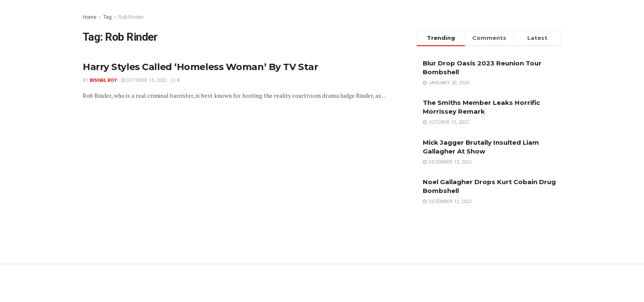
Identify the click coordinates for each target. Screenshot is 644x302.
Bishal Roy (103, 80)
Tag (107, 17)
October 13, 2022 (144, 80)
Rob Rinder (131, 17)
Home (90, 17)
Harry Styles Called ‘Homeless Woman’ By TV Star (200, 67)
